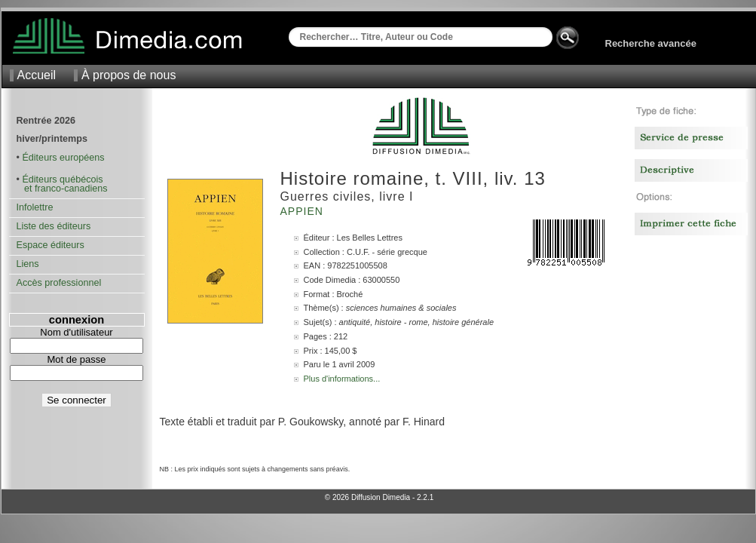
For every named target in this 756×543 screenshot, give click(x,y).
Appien (304, 211)
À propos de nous (129, 75)
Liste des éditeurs (54, 226)
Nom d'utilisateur (76, 332)
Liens (28, 264)
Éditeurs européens (63, 158)
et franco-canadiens (62, 189)
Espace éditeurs (51, 245)
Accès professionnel (59, 283)
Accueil (37, 75)
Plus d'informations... (342, 379)
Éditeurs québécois (62, 179)
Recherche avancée (651, 43)
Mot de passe (76, 359)
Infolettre (35, 207)
